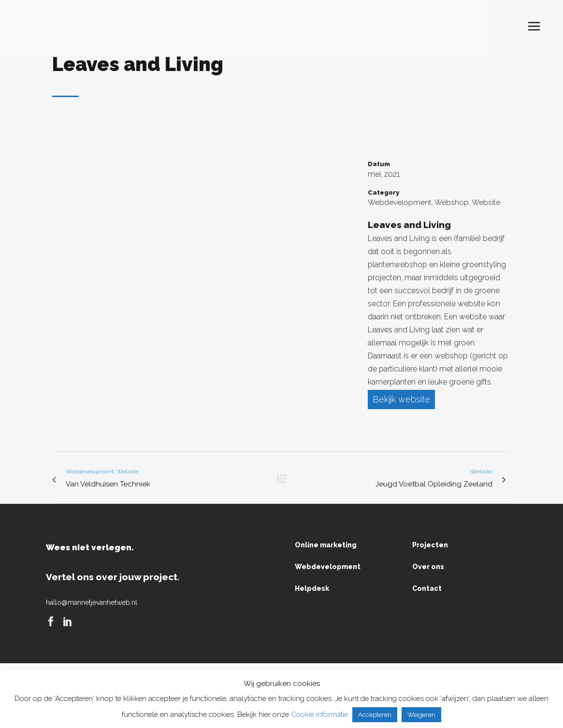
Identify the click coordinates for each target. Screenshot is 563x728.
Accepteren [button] (375, 715)
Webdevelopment (328, 567)
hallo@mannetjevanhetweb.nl (92, 603)
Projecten (430, 545)
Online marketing (326, 545)
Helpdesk (312, 589)
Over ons (428, 567)
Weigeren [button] (421, 715)
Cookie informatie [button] (319, 714)
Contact (427, 589)
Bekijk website (401, 399)
